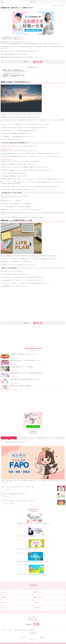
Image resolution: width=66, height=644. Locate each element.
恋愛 (2, 6)
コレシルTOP (4, 630)
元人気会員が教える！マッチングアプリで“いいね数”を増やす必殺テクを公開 (26, 373)
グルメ (5, 490)
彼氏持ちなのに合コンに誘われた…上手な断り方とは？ (22, 386)
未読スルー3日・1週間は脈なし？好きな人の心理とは (15, 494)
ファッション (20, 527)
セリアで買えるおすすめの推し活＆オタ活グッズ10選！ (27, 549)
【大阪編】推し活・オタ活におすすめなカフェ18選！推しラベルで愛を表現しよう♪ (33, 523)
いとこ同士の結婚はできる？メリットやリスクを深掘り (22, 367)
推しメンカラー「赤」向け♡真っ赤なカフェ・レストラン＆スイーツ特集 (19, 487)
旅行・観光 (19, 552)
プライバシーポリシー (33, 639)
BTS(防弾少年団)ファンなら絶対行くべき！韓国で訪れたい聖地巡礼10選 (31, 562)
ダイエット (6, 608)
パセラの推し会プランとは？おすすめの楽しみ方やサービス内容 (29, 574)
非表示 (36, 67)
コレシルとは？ (23, 637)
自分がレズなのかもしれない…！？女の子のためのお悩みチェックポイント (26, 360)
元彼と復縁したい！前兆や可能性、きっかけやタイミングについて (24, 354)
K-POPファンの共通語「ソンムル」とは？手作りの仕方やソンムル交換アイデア (20, 501)
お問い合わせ (43, 637)
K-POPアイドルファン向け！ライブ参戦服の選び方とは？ (28, 536)
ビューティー (39, 592)
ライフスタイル (6, 503)
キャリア (5, 603)
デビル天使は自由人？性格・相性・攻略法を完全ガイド (15, 442)
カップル (3, 10)
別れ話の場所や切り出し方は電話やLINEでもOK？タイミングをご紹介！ (25, 379)
